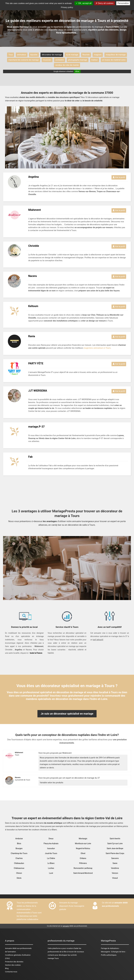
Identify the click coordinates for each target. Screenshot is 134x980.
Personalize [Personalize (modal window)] (123, 3)
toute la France (36, 653)
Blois (19, 843)
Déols (19, 878)
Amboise (19, 839)
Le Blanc (51, 863)
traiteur (95, 60)
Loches (51, 868)
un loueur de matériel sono (114, 60)
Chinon (19, 873)
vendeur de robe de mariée (67, 65)
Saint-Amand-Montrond (83, 873)
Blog (7, 968)
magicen (98, 55)
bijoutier (34, 55)
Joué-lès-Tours (51, 853)
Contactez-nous (11, 972)
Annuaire (8, 948)
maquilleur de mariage (116, 55)
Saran (115, 863)
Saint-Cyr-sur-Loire (115, 843)
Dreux (51, 839)
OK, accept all (84, 3)
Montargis (83, 839)
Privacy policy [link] (67, 7)
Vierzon (115, 873)
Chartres (19, 858)
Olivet (83, 853)
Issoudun (51, 848)
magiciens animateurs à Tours (97, 348)
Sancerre (115, 858)
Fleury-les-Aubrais (51, 843)
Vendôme (115, 868)
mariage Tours (53, 958)
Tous (11, 55)
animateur (22, 55)
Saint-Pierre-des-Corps (115, 853)
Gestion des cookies (13, 965)
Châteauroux (19, 868)
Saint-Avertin (115, 839)
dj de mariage (72, 55)
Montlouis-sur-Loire (83, 843)
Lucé (51, 873)
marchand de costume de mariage (24, 60)
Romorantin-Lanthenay (83, 868)
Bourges (19, 848)
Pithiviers (83, 863)
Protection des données (14, 962)
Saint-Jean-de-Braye (115, 848)
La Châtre (51, 858)
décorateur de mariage (52, 55)
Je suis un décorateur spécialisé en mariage (67, 714)
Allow (77, 71)
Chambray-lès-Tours (19, 853)
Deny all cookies (105, 3)
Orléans (83, 858)
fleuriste (86, 55)
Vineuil (115, 878)
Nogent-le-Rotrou (83, 848)
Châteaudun (19, 863)
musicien (47, 60)
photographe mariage (78, 60)
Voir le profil (119, 177)
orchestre (60, 60)
